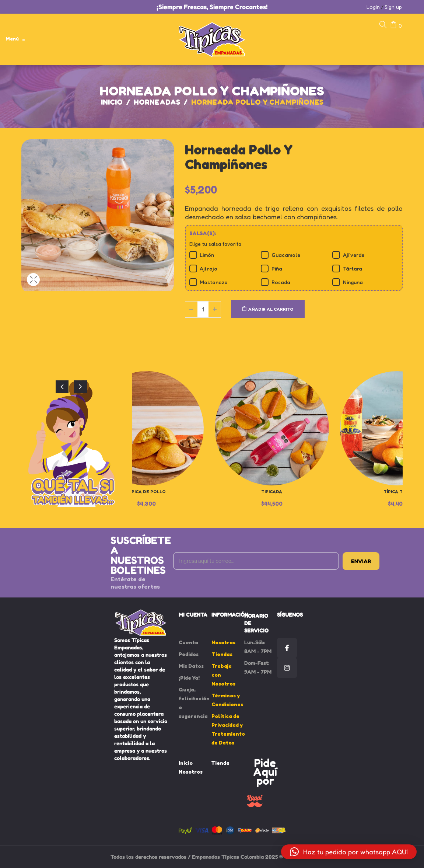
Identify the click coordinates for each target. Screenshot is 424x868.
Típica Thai (397, 491)
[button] (349, 852)
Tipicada (272, 491)
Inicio (112, 102)
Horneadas (157, 102)
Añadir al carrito (271, 309)
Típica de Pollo (146, 491)
